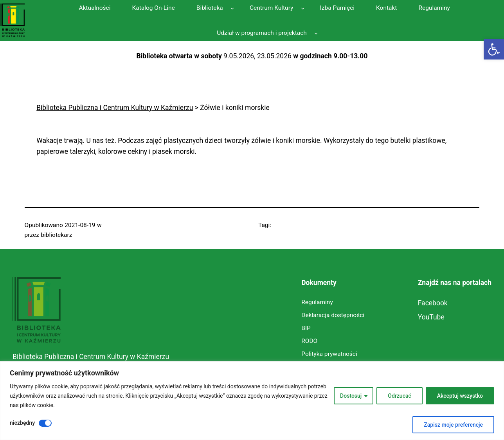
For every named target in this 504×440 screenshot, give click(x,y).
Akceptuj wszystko (460, 396)
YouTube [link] (431, 317)
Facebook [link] (433, 303)
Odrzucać (399, 396)
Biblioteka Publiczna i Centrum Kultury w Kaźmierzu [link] (91, 357)
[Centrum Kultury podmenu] (303, 8)
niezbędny (22, 423)
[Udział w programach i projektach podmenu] (316, 33)
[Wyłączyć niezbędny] (45, 423)
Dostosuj (351, 396)
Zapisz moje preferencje (453, 425)
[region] (252, 401)
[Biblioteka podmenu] (232, 8)
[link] (494, 49)
